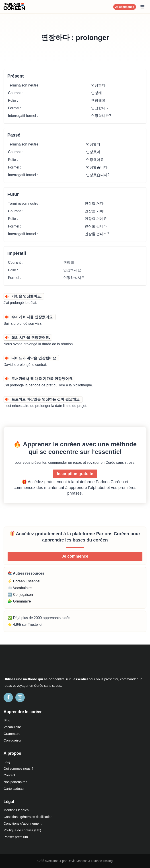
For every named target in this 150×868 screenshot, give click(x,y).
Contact (9, 775)
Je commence (125, 7)
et (14, 686)
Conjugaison (13, 740)
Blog (7, 720)
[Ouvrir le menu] (142, 7)
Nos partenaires (15, 782)
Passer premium (16, 837)
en (31, 686)
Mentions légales (16, 810)
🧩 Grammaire (19, 601)
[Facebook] (8, 697)
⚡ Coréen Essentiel (24, 581)
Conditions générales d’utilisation (28, 817)
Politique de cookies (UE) (22, 830)
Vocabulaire (12, 727)
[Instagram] (20, 697)
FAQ (7, 762)
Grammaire (12, 734)
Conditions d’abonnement (23, 823)
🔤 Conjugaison (20, 595)
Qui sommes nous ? (18, 768)
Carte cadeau (14, 789)
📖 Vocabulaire (20, 588)
